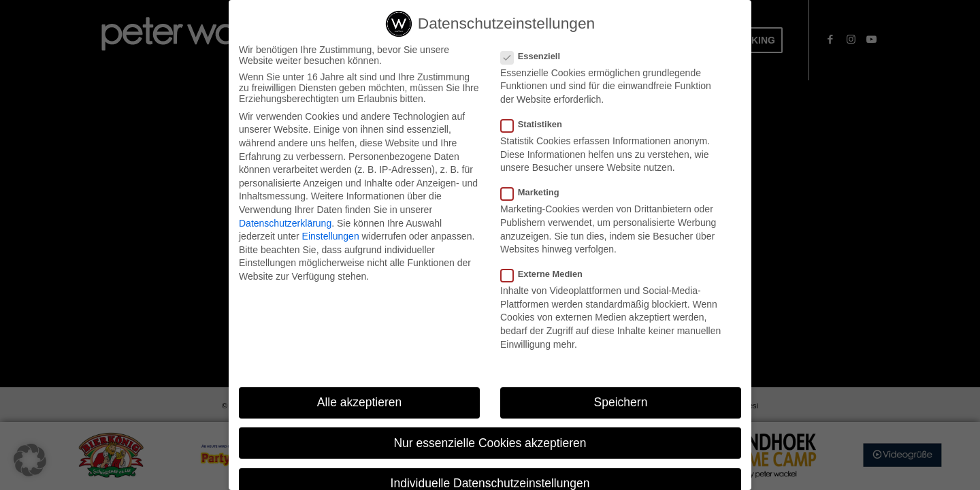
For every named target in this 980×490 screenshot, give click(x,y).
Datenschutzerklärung (285, 225)
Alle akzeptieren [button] (360, 404)
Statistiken (537, 126)
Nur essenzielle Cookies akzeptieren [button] (490, 444)
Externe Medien (547, 275)
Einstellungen (331, 238)
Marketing (536, 194)
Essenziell (536, 58)
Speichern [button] (621, 404)
